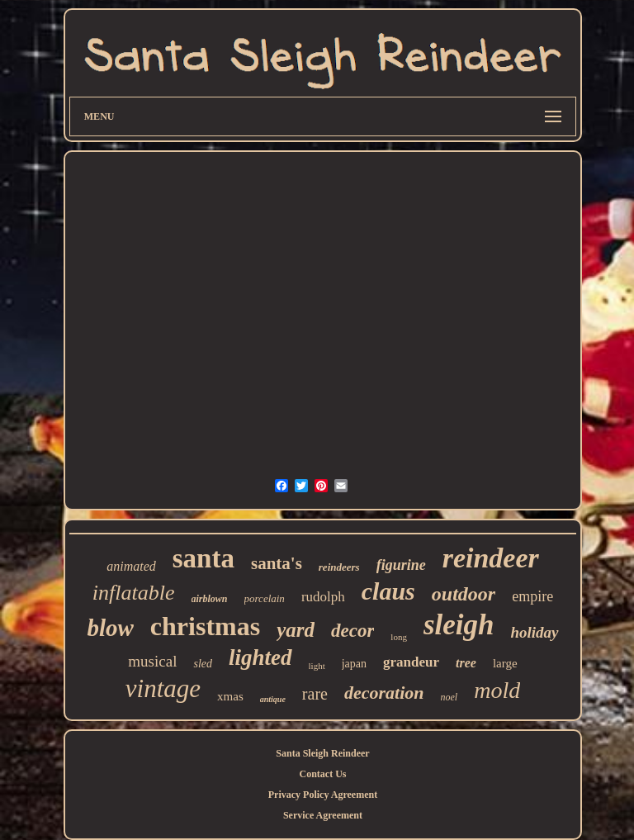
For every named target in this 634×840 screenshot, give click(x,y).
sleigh (459, 625)
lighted (260, 657)
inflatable (134, 593)
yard (296, 630)
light (317, 666)
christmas (205, 626)
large (505, 663)
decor (352, 631)
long (399, 637)
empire (532, 596)
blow (110, 628)
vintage (163, 688)
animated (131, 566)
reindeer (491, 558)
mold (497, 690)
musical (152, 661)
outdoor (464, 594)
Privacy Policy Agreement (323, 795)
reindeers (339, 567)
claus (388, 591)
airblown (210, 599)
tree (466, 663)
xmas (230, 696)
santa (203, 558)
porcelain (265, 598)
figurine (401, 565)
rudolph (323, 597)
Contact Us (322, 774)
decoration (384, 693)
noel (449, 697)
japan (354, 664)
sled (203, 664)
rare (315, 694)
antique (273, 699)
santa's (277, 563)
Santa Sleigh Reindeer (322, 753)
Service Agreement (323, 815)
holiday (534, 632)
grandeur (411, 662)
